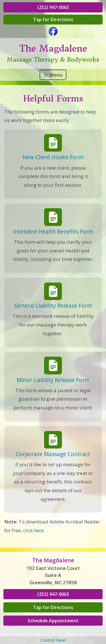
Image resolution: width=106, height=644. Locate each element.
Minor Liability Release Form (53, 380)
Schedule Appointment (53, 621)
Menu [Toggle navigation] (53, 75)
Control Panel (53, 640)
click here (33, 530)
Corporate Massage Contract (53, 454)
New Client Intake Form (53, 157)
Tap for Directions (53, 19)
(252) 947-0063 (53, 7)
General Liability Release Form (53, 306)
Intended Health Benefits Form (53, 231)
